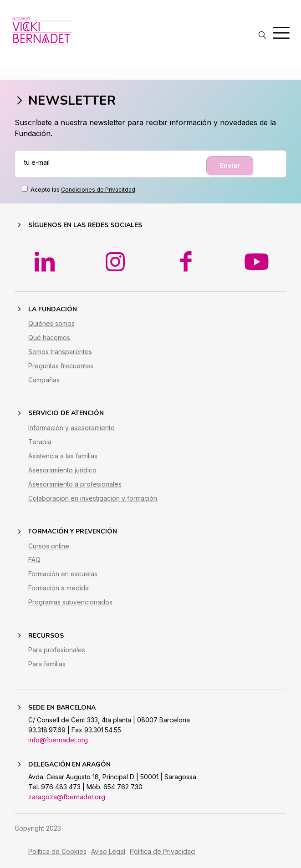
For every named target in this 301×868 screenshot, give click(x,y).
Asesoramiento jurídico (62, 483)
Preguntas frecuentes (61, 378)
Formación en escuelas (63, 587)
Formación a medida (59, 601)
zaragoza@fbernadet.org (67, 810)
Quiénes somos (51, 337)
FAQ (34, 573)
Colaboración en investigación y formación (93, 511)
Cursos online (49, 559)
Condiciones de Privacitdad (98, 190)
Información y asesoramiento (71, 440)
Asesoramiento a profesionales (75, 497)
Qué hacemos (49, 350)
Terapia (40, 454)
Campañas (44, 393)
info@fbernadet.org (58, 753)
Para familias (47, 677)
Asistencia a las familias (63, 469)
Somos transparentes (60, 364)
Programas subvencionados (70, 615)
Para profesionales (57, 663)
